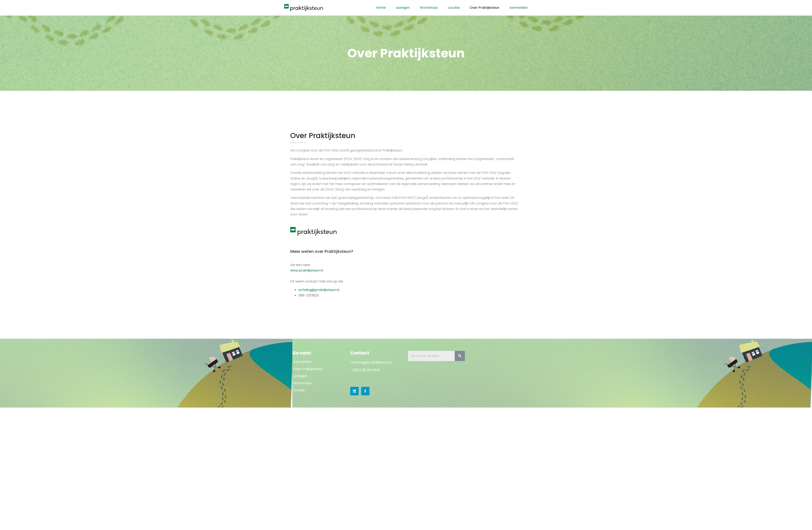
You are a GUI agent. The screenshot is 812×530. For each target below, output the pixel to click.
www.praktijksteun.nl (307, 270)
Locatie (454, 8)
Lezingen (403, 8)
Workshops (429, 8)
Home (381, 8)
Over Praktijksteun (484, 8)
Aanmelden (519, 8)
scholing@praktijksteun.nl (319, 290)
